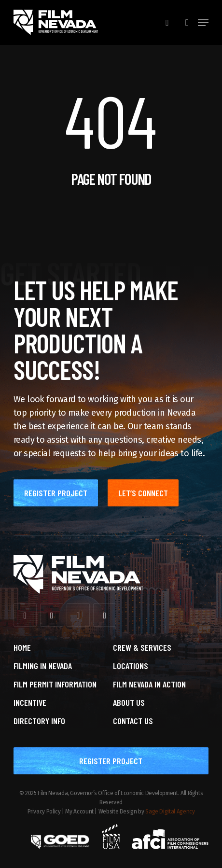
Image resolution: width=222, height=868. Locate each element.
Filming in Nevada (43, 666)
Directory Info (39, 721)
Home (22, 647)
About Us (129, 702)
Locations (131, 666)
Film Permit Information (55, 684)
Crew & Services (142, 647)
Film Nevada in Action (149, 684)
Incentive (30, 702)
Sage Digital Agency (170, 812)
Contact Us (133, 721)
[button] (203, 23)
